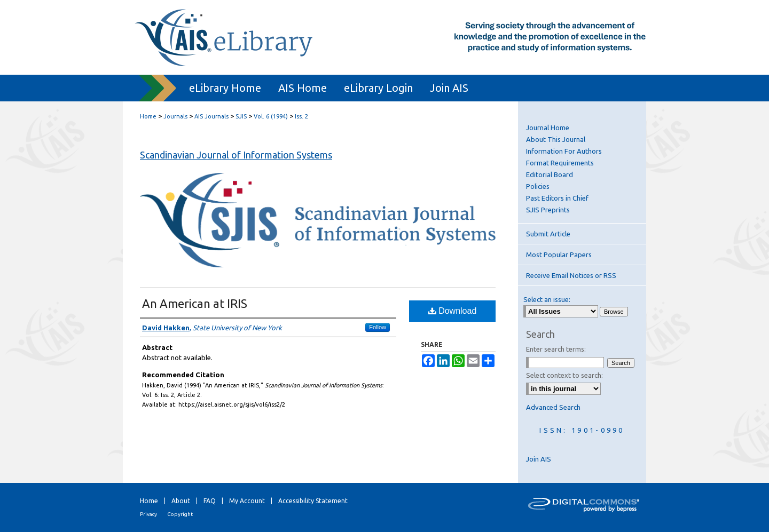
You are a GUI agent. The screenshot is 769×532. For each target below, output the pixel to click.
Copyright (180, 514)
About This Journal (556, 139)
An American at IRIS (195, 303)
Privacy (148, 514)
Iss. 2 (301, 116)
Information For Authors (564, 151)
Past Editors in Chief (557, 198)
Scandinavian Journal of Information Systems (236, 155)
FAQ (210, 501)
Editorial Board (550, 174)
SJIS (241, 116)
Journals (175, 116)
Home (148, 116)
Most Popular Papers (559, 255)
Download (453, 311)
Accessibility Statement (313, 501)
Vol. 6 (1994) (271, 116)
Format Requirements (560, 163)
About (181, 501)
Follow (378, 327)
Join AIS (539, 459)
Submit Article (548, 234)
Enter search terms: (556, 349)
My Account (247, 501)
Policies (538, 186)
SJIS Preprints (548, 210)
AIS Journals (211, 116)
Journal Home (548, 128)
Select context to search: (564, 375)
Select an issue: (547, 299)
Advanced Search (553, 407)
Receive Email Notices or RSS (571, 275)
